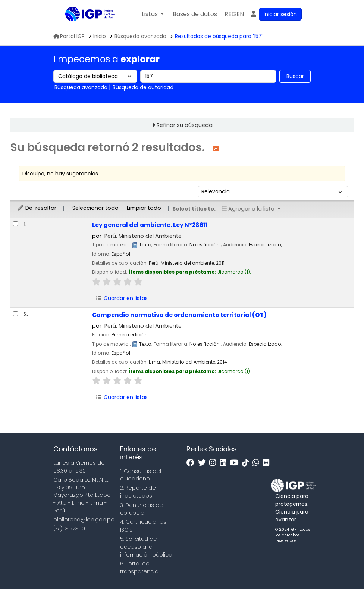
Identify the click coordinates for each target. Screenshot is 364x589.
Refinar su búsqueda (185, 125)
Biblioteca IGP (84, 29)
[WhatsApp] (258, 463)
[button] (153, 14)
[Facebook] (192, 463)
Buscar (295, 76)
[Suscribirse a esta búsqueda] (216, 148)
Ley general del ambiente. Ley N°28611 (150, 225)
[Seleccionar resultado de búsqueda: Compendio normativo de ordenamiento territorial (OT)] (15, 314)
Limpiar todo (144, 208)
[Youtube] (236, 463)
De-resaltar (37, 208)
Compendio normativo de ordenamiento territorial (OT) (179, 315)
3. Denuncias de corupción (142, 509)
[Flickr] (268, 463)
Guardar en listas (122, 298)
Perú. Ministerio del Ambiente (143, 236)
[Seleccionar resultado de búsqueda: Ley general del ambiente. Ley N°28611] (15, 224)
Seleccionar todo (95, 208)
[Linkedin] (225, 463)
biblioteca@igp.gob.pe (84, 520)
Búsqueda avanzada (140, 36)
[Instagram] (214, 463)
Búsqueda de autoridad (143, 87)
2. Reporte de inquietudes (138, 492)
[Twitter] (204, 463)
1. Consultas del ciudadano (141, 475)
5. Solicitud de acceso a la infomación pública (146, 547)
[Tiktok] (247, 463)
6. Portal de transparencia (139, 568)
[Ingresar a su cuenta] (276, 14)
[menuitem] (234, 14)
